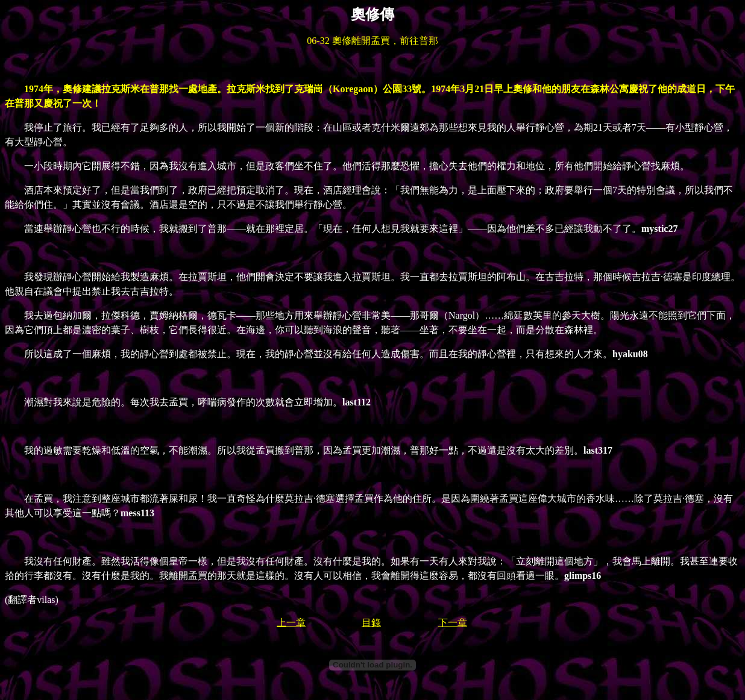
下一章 (453, 623)
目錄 (371, 623)
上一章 (291, 623)
